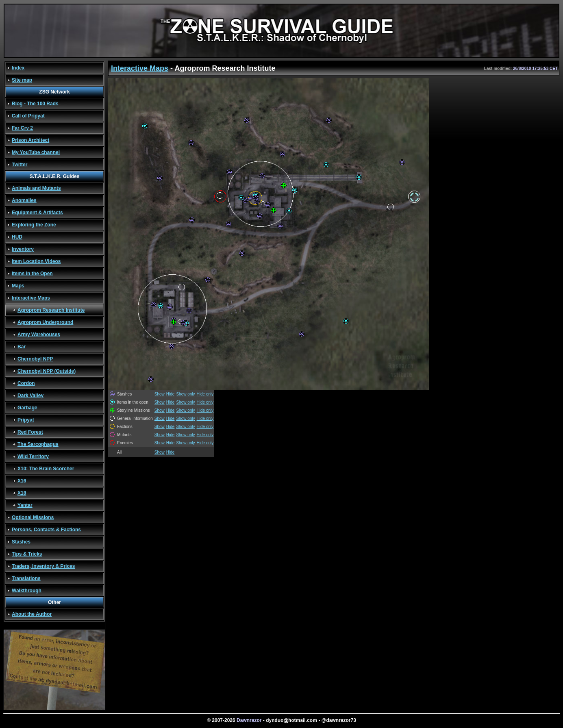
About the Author (32, 614)
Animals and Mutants (36, 188)
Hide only (205, 394)
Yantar (25, 505)
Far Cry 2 (22, 128)
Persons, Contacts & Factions (46, 530)
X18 (22, 493)
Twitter (20, 165)
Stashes (21, 542)
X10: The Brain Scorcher (46, 469)
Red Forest (30, 432)
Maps (18, 286)
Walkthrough (27, 591)
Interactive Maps (31, 298)
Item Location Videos (36, 261)
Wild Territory (33, 456)
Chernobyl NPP (35, 359)
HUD (17, 237)
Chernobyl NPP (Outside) (47, 371)
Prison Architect (30, 140)
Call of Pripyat (28, 116)
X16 (22, 481)
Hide (171, 394)
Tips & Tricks (27, 554)
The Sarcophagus (38, 444)
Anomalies (24, 200)
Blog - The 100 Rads (35, 104)
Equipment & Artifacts (37, 213)
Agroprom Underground (45, 322)
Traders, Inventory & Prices (43, 566)
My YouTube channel (36, 152)
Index (18, 68)
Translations (26, 578)
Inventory (23, 249)
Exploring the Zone (34, 225)
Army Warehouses (39, 335)
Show (160, 394)
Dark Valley (30, 396)
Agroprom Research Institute (51, 310)
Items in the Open (32, 274)
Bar (22, 347)
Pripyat (26, 420)
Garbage (27, 408)
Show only (185, 394)
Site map (22, 80)
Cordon (26, 383)
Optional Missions (33, 517)
